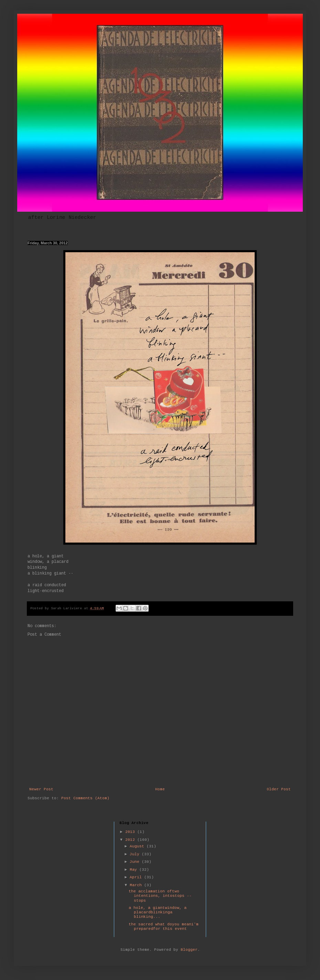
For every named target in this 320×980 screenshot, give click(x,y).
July (136, 854)
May (135, 870)
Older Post (279, 789)
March (137, 885)
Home (160, 789)
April (137, 877)
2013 (131, 832)
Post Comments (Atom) (85, 798)
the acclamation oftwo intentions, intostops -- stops (160, 896)
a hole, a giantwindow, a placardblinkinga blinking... (158, 912)
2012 (131, 840)
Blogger (189, 950)
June (136, 862)
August (138, 847)
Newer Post (41, 789)
